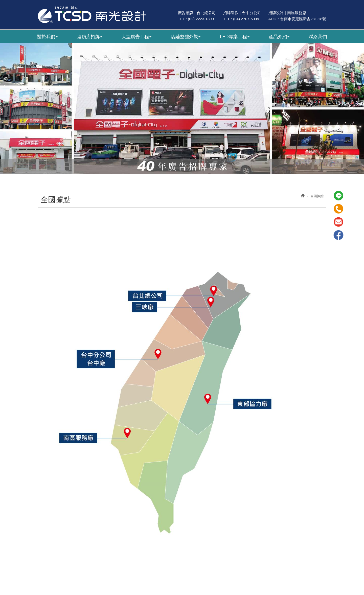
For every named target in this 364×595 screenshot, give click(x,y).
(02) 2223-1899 (201, 19)
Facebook (338, 235)
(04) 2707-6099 (246, 19)
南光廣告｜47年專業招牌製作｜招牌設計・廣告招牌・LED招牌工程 (92, 15)
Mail (338, 222)
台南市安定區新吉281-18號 (303, 19)
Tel (338, 209)
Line (338, 196)
